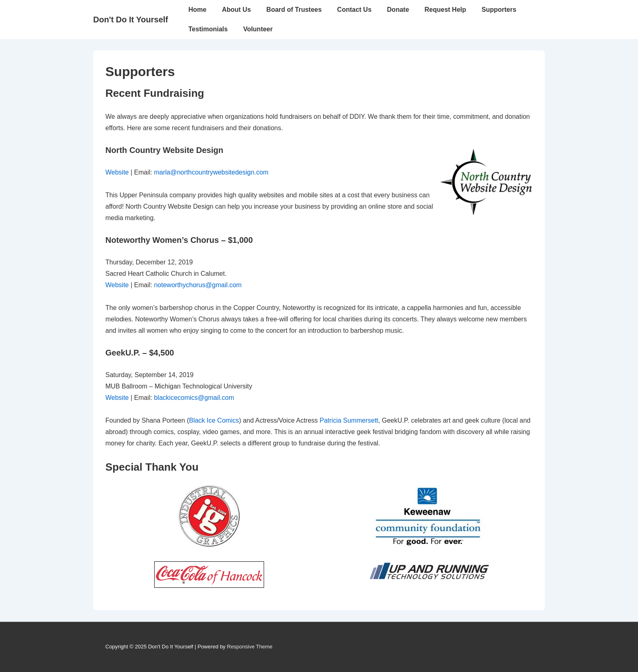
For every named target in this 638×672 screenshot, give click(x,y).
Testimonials (208, 29)
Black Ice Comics (214, 420)
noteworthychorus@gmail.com (198, 285)
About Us (236, 10)
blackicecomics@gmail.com (194, 398)
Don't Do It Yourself (131, 20)
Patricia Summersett (349, 420)
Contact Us (354, 10)
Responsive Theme (250, 647)
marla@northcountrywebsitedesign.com (211, 172)
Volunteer (258, 29)
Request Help (445, 10)
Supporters (499, 10)
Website (117, 172)
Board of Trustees (294, 10)
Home (197, 10)
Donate (398, 10)
